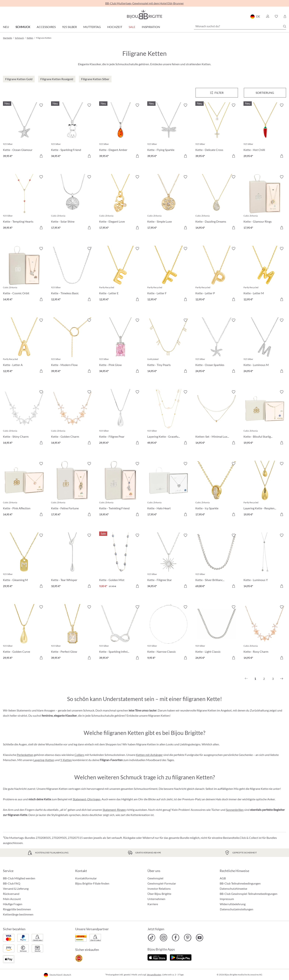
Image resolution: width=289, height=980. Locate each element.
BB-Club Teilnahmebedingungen (240, 883)
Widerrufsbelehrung (233, 904)
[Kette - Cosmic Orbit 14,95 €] (24, 274)
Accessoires (46, 27)
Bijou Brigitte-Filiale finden (92, 883)
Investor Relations (159, 889)
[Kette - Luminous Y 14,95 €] (265, 561)
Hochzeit (115, 27)
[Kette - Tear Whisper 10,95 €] (72, 561)
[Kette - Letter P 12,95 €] (217, 274)
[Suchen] (285, 26)
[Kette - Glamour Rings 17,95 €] (265, 203)
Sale (132, 27)
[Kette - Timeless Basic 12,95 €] (72, 274)
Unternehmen (156, 899)
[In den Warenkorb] (41, 156)
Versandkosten (154, 975)
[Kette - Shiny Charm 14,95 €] (24, 418)
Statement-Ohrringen (87, 799)
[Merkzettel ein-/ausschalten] (41, 105)
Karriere (153, 904)
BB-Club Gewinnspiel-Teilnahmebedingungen (249, 894)
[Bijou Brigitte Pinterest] (188, 938)
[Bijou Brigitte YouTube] (200, 938)
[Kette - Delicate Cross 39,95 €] (217, 131)
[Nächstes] (282, 679)
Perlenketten (25, 755)
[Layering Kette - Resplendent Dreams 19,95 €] (265, 490)
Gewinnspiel (155, 878)
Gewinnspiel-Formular (162, 883)
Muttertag (92, 27)
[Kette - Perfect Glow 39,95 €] (72, 633)
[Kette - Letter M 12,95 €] (265, 274)
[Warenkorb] (285, 16)
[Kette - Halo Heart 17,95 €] (169, 490)
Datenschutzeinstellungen (237, 909)
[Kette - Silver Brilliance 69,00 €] (217, 561)
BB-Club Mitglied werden (19, 878)
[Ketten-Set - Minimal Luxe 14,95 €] (217, 418)
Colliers (79, 755)
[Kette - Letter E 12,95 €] (120, 274)
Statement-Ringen (114, 810)
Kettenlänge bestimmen (18, 914)
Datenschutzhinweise (233, 889)
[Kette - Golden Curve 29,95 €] (24, 633)
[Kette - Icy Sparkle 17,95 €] (217, 490)
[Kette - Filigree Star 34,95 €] (169, 561)
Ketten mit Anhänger (149, 755)
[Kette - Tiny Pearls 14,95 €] (169, 346)
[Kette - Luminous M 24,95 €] (265, 346)
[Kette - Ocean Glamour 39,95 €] (24, 131)
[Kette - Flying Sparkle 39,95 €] (169, 131)
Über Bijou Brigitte (159, 894)
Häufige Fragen (13, 904)
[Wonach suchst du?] (240, 26)
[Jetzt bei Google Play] (181, 957)
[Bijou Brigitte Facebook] (176, 938)
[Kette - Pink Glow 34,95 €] (120, 346)
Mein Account (12, 899)
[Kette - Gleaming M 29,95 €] (24, 561)
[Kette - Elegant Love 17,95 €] (120, 203)
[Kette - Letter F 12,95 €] (169, 274)
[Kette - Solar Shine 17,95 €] (72, 203)
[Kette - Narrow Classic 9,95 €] (169, 633)
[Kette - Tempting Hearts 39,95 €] (24, 203)
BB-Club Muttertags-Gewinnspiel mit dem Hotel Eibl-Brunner (144, 3)
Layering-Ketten (44, 760)
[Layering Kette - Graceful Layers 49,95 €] (169, 418)
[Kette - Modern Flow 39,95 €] (72, 346)
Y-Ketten (66, 760)
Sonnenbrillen (235, 810)
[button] (267, 16)
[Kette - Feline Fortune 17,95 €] (72, 490)
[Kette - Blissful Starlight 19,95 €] (265, 418)
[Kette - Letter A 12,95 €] (24, 346)
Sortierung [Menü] (265, 93)
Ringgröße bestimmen (17, 909)
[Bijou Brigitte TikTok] (152, 938)
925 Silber (69, 27)
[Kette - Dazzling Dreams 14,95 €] (217, 203)
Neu (6, 27)
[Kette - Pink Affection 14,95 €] (24, 490)
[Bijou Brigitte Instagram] (164, 938)
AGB (223, 878)
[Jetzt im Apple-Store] (157, 957)
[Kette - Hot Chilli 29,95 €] (265, 131)
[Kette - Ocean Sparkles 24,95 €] (217, 346)
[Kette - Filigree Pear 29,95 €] (120, 418)
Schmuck (23, 27)
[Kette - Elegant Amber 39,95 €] (120, 131)
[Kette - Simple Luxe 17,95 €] (169, 203)
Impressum (227, 899)
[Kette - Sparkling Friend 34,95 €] (72, 131)
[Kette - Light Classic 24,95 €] (217, 633)
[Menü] (217, 93)
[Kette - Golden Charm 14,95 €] (72, 418)
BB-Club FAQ (12, 883)
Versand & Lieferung (16, 889)
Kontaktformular (86, 878)
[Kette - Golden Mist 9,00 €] (120, 561)
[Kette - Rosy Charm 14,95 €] (265, 633)
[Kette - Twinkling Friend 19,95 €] (120, 490)
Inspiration (151, 27)
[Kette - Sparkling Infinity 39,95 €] (120, 633)
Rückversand (11, 894)
